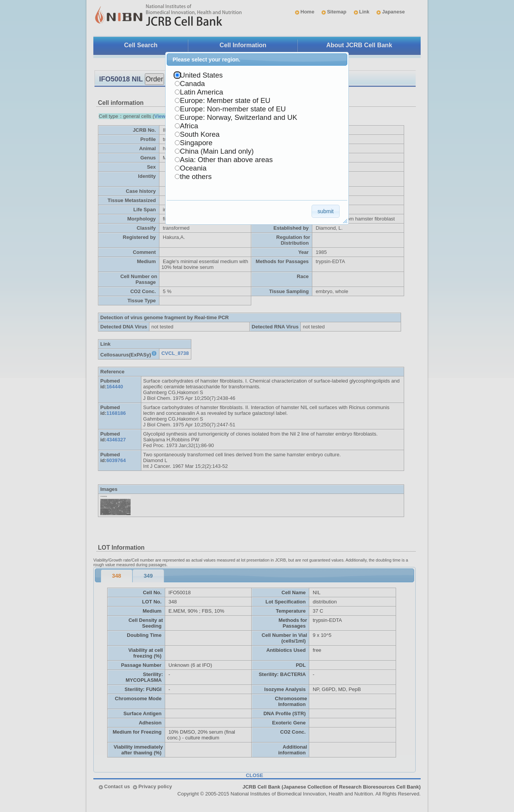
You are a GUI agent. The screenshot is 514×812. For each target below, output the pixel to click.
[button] (326, 211)
